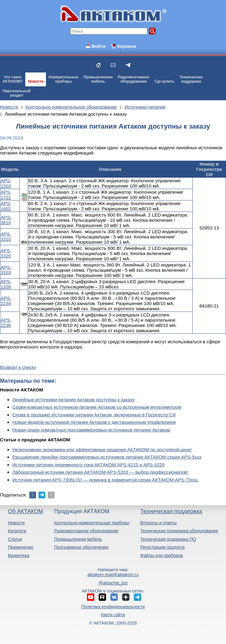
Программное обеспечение (81, 547)
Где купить (164, 81)
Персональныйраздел (16, 93)
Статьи (15, 539)
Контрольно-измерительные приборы (92, 523)
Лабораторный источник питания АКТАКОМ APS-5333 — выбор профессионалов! (100, 472)
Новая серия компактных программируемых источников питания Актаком (91, 430)
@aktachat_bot (113, 583)
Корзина (126, 46)
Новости (36, 81)
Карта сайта (113, 615)
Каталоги (17, 531)
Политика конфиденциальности (113, 607)
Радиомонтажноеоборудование (134, 79)
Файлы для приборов (162, 555)
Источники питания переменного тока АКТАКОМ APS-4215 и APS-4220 (88, 465)
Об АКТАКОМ (25, 511)
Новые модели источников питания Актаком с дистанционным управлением (94, 422)
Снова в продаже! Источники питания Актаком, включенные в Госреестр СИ (94, 415)
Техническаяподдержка (191, 79)
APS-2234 (6, 301)
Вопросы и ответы (158, 523)
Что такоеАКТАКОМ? (13, 79)
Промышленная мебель (78, 539)
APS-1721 (6, 195)
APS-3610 (6, 220)
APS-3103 (6, 270)
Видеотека (19, 555)
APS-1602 (6, 206)
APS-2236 (6, 323)
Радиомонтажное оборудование (86, 531)
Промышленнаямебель (98, 79)
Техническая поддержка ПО (168, 539)
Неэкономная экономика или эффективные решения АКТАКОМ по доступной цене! (102, 450)
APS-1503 (6, 183)
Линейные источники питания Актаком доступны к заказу (74, 400)
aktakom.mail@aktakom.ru (113, 575)
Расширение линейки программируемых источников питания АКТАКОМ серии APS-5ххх (107, 457)
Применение (21, 547)
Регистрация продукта (162, 547)
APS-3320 (6, 253)
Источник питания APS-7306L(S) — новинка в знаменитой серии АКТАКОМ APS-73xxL (105, 480)
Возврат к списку (18, 367)
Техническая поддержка (171, 511)
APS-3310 (6, 237)
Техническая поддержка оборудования (179, 531)
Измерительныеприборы (64, 79)
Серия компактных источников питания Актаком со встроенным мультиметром (97, 407)
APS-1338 (6, 284)
